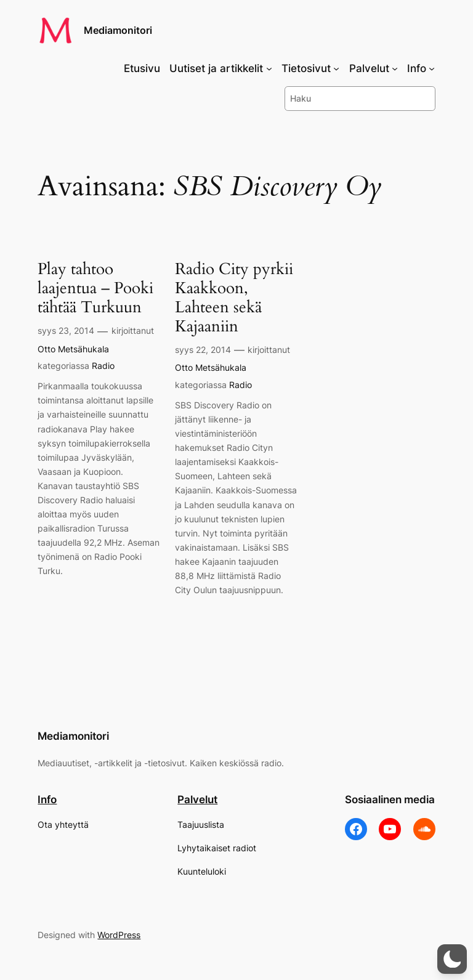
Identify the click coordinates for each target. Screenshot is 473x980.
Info (47, 800)
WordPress (119, 935)
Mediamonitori (118, 30)
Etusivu (142, 68)
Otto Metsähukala (73, 349)
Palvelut (197, 800)
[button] (452, 959)
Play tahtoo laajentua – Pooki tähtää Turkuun (95, 288)
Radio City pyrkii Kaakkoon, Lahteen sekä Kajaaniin (234, 298)
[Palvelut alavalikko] (395, 68)
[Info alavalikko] (432, 68)
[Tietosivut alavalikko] (336, 68)
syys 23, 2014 (66, 330)
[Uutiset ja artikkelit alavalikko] (269, 68)
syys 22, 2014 (203, 350)
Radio (103, 366)
